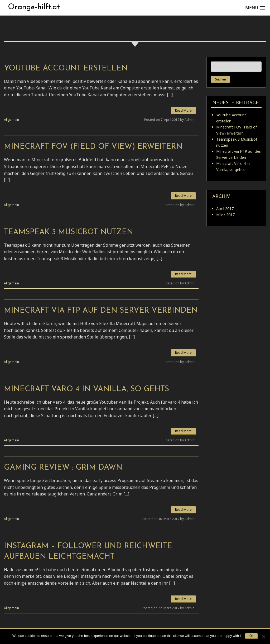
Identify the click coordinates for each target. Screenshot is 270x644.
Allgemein (11, 120)
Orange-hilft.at (34, 7)
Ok (251, 636)
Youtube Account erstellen (66, 68)
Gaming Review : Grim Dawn (63, 468)
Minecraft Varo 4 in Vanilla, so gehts (86, 389)
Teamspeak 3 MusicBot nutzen (69, 232)
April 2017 (225, 209)
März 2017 (225, 215)
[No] (263, 637)
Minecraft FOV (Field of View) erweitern (93, 147)
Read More (183, 110)
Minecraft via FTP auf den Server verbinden (101, 311)
